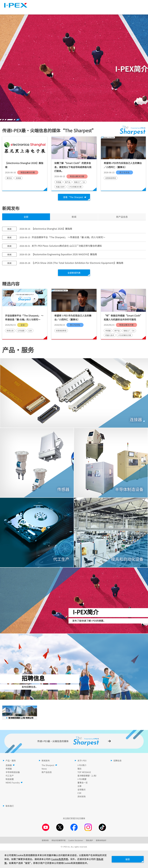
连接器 (9, 766)
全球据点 (82, 790)
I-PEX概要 (82, 779)
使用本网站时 (101, 841)
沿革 (79, 786)
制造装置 (10, 779)
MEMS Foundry (13, 783)
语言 (116, 4)
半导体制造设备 (13, 773)
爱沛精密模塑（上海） (88, 776)
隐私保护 (89, 841)
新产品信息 (47, 773)
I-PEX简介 (82, 766)
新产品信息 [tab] (122, 217)
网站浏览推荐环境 (59, 841)
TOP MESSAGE (84, 773)
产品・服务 (37, 10)
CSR (79, 793)
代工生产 (10, 776)
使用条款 (45, 841)
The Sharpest (84, 4)
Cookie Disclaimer (76, 841)
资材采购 (82, 797)
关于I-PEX (104, 10)
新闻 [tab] (74, 217)
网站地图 (104, 4)
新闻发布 (71, 10)
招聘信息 (137, 10)
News (44, 769)
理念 (79, 769)
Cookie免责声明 (62, 859)
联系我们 (10, 806)
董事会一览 (83, 783)
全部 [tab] (26, 217)
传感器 (9, 769)
